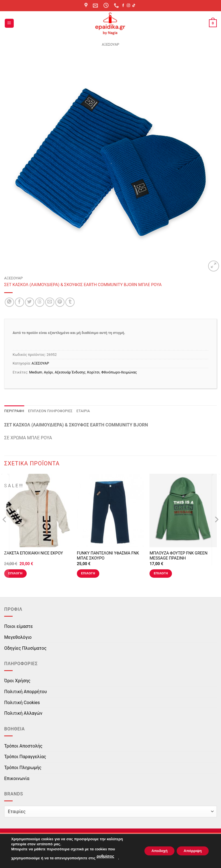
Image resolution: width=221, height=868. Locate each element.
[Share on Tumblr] (70, 302)
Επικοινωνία (17, 778)
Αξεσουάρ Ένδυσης (70, 372)
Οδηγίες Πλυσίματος (25, 648)
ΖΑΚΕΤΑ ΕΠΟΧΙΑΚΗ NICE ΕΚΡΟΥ (34, 553)
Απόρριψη (190, 851)
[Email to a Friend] (50, 302)
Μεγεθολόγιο (18, 637)
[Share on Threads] (40, 302)
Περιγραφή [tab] (14, 411)
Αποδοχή (153, 851)
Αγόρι (48, 372)
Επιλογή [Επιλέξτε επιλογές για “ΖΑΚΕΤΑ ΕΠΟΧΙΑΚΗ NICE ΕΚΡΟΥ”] (15, 573)
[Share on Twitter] (30, 302)
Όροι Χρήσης (17, 681)
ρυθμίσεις (105, 857)
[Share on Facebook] (19, 302)
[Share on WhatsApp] (9, 302)
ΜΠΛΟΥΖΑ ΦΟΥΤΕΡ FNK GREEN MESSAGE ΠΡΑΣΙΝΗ (178, 556)
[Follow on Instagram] (128, 6)
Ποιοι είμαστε (19, 626)
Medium (36, 372)
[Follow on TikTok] (134, 6)
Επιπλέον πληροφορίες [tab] (50, 411)
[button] (9, 23)
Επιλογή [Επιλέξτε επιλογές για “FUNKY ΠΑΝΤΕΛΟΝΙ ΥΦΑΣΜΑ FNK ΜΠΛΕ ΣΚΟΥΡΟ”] (88, 573)
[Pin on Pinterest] (60, 302)
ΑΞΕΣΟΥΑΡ (110, 44)
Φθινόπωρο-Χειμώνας (119, 372)
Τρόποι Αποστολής (23, 746)
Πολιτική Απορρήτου (26, 692)
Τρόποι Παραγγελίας (25, 757)
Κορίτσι (93, 372)
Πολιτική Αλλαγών (23, 713)
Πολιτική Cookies (22, 703)
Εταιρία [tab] (83, 411)
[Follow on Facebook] (123, 6)
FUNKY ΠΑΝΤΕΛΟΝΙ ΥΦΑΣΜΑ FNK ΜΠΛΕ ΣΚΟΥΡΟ (108, 556)
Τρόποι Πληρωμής (23, 768)
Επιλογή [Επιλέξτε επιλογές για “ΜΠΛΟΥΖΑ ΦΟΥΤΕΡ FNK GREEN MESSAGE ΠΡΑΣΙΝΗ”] (161, 573)
